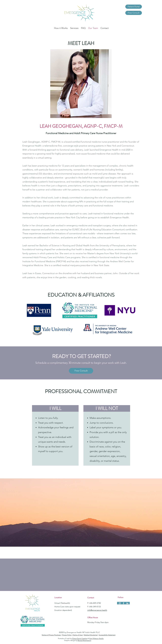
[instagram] (120, 603)
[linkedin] (127, 603)
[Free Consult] (134, 13)
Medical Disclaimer (91, 635)
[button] (74, 28)
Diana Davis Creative (80, 638)
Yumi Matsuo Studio (96, 638)
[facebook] (124, 603)
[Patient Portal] (134, 7)
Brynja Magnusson (84, 640)
